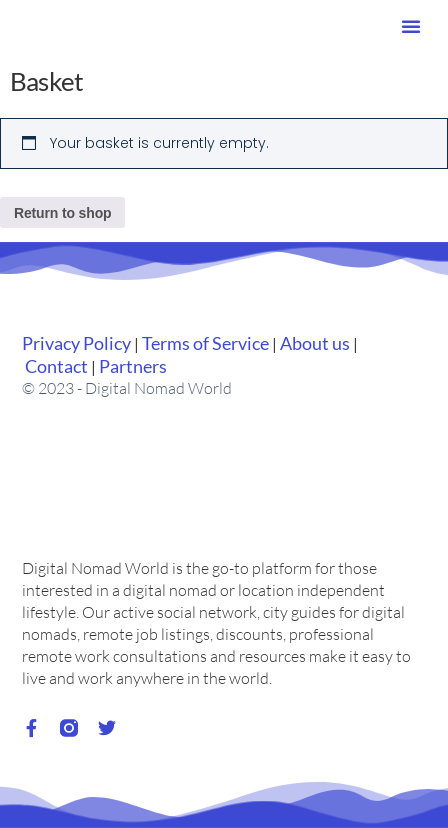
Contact (56, 366)
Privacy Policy (76, 343)
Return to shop (62, 213)
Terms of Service (205, 343)
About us (315, 343)
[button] (411, 26)
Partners (133, 366)
